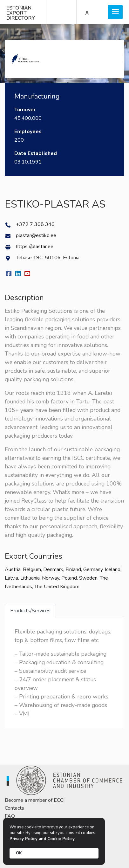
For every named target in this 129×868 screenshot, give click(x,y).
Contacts (14, 808)
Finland (73, 569)
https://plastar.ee (35, 247)
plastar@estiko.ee (36, 235)
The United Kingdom (57, 587)
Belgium (32, 569)
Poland (69, 578)
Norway (51, 578)
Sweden (88, 578)
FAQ (10, 816)
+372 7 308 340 (35, 224)
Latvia (11, 578)
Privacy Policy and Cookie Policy (42, 839)
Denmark (53, 569)
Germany (93, 569)
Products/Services (30, 611)
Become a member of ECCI (35, 800)
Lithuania (30, 578)
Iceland (113, 569)
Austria (13, 569)
